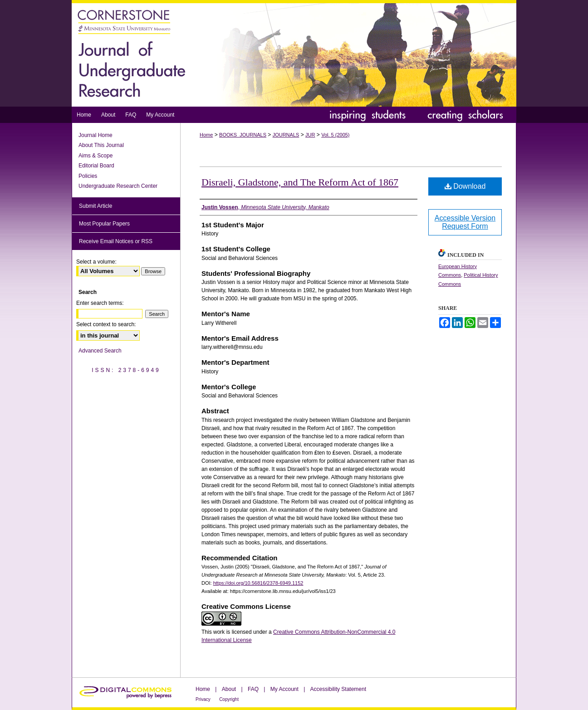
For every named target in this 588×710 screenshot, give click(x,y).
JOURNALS (286, 135)
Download (465, 186)
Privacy (203, 699)
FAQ (253, 689)
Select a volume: (96, 262)
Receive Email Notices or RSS (116, 241)
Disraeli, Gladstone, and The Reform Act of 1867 (300, 182)
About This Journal (101, 145)
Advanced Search (100, 351)
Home (206, 135)
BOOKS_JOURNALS (243, 135)
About (229, 689)
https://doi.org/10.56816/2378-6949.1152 (258, 583)
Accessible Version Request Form (465, 222)
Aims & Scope (96, 156)
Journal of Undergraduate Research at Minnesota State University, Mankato (294, 53)
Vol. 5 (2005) (335, 135)
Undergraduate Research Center (118, 186)
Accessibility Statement (338, 689)
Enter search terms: (100, 303)
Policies (88, 176)
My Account (284, 689)
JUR (310, 135)
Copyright (229, 699)
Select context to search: (106, 324)
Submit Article (96, 206)
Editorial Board (96, 166)
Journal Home (96, 135)
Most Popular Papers (104, 224)
